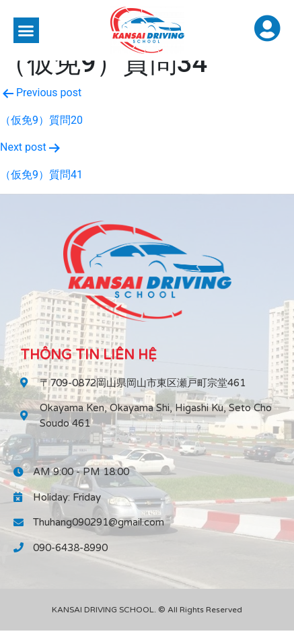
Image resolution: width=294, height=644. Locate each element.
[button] (26, 30)
